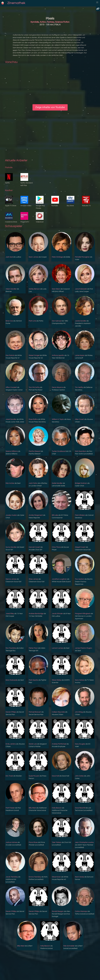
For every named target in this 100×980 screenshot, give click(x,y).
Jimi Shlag (79, 712)
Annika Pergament (36, 515)
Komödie (35, 22)
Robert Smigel (34, 355)
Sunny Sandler (11, 547)
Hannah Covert (34, 547)
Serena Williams (12, 451)
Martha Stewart (35, 451)
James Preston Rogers (83, 648)
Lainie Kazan (80, 355)
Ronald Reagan (58, 911)
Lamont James (57, 648)
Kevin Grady (79, 877)
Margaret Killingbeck (83, 614)
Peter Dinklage (57, 257)
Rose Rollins (33, 419)
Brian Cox (9, 321)
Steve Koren (56, 877)
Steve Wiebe (57, 680)
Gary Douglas (80, 744)
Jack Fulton (33, 483)
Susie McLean (34, 776)
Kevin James (34, 257)
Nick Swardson (81, 451)
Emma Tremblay (35, 877)
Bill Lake (55, 515)
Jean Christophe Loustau (84, 842)
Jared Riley (10, 614)
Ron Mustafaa (11, 648)
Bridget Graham (81, 483)
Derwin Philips (11, 712)
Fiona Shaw (33, 842)
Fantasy (50, 22)
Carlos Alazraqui (81, 911)
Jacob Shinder (57, 614)
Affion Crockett (11, 387)
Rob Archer (10, 483)
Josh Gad (9, 257)
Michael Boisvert (35, 712)
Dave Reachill (80, 808)
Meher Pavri (33, 648)
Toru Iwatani (80, 579)
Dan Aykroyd (57, 321)
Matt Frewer (10, 808)
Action (43, 22)
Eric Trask (9, 776)
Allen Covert (79, 419)
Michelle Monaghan (82, 257)
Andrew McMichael (59, 744)
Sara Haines (80, 680)
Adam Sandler (11, 289)
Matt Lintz (32, 321)
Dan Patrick (10, 355)
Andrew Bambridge (36, 614)
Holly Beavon (57, 808)
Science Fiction (62, 22)
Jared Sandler (11, 419)
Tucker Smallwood (59, 451)
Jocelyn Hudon (11, 515)
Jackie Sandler (81, 321)
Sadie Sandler (57, 483)
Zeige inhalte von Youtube (50, 107)
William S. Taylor (58, 419)
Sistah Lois (33, 744)
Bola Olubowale (12, 680)
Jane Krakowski (81, 289)
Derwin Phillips (11, 911)
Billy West (32, 808)
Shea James (33, 579)
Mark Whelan (80, 515)
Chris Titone (56, 547)
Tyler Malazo (57, 842)
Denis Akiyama (57, 387)
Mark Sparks (33, 680)
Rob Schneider (69, 946)
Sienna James (11, 579)
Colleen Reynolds (58, 712)
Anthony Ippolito (58, 355)
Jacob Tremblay (12, 877)
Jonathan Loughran (59, 579)
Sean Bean (56, 289)
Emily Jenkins (11, 744)
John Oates (79, 776)
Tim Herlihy (79, 387)
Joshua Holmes (11, 842)
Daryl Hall (55, 776)
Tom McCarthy (34, 387)
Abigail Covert (80, 547)
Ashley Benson (34, 289)
